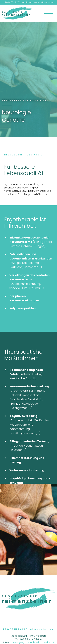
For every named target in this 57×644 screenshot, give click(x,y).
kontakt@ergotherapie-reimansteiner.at (38, 2)
